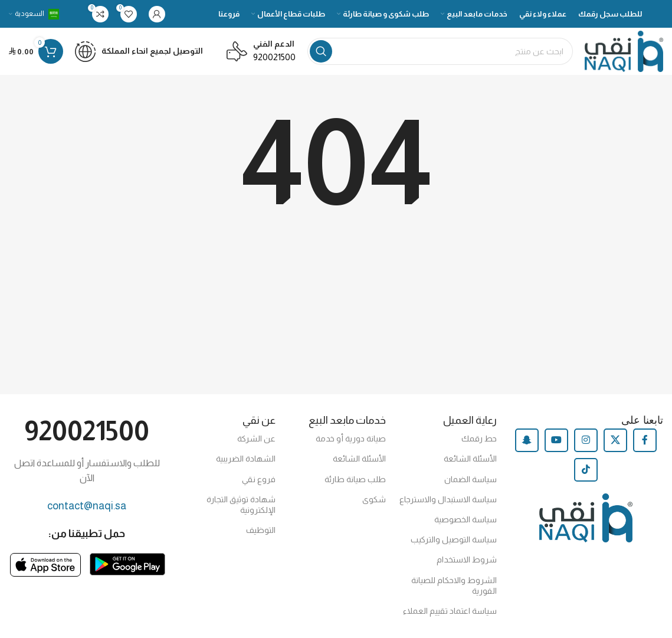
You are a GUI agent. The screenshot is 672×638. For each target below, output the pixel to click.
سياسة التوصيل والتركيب (454, 539)
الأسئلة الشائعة (470, 459)
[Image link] (127, 563)
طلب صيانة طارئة (355, 479)
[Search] (440, 51)
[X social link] (615, 440)
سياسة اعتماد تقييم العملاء (450, 611)
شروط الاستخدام (467, 560)
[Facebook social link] (645, 440)
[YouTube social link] (556, 440)
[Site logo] (624, 50)
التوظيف (261, 530)
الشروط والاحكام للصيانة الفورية (454, 585)
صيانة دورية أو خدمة (351, 439)
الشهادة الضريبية (246, 459)
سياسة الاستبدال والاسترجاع (448, 499)
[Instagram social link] (586, 440)
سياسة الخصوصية (466, 519)
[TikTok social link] (586, 470)
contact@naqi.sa (87, 506)
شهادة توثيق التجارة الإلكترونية (241, 505)
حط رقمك (479, 439)
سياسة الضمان (471, 479)
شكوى (374, 499)
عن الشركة (256, 439)
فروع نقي (259, 479)
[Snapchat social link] (527, 440)
